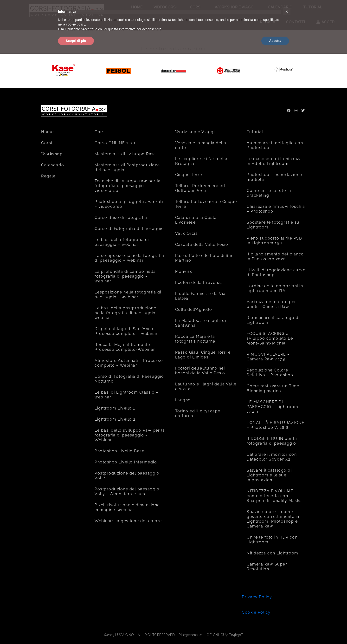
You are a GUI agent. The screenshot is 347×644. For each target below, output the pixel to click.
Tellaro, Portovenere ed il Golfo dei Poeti (202, 188)
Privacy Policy (257, 597)
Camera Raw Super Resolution (267, 567)
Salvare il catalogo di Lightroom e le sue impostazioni (269, 475)
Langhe (183, 400)
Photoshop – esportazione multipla (274, 177)
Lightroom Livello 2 (115, 419)
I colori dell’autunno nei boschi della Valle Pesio (200, 371)
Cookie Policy (256, 612)
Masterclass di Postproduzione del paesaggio (127, 167)
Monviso (184, 271)
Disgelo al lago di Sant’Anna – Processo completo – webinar (126, 331)
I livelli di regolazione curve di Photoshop (276, 272)
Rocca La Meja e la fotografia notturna (195, 339)
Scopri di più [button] (76, 41)
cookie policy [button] (75, 24)
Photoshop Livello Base (119, 451)
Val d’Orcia (187, 233)
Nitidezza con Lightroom (273, 553)
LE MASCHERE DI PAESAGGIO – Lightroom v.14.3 (273, 407)
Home (47, 132)
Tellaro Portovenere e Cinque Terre (206, 204)
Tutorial (255, 132)
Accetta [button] (275, 41)
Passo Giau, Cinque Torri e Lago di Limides (203, 355)
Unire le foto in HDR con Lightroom (272, 540)
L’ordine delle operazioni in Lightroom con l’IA (275, 288)
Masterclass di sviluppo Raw (125, 154)
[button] (287, 12)
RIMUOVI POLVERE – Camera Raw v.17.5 (268, 357)
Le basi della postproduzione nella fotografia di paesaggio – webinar (127, 313)
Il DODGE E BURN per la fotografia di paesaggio (272, 441)
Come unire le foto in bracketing (269, 193)
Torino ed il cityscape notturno (198, 413)
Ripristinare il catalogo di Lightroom (273, 320)
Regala (48, 176)
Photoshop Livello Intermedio (126, 462)
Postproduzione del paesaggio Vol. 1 (127, 476)
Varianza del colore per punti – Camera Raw (271, 304)
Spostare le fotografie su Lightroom (273, 225)
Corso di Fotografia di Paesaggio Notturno (129, 379)
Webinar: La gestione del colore (128, 521)
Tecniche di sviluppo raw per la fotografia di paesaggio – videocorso (128, 186)
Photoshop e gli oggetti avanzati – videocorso (129, 204)
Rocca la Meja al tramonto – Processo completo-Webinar (125, 347)
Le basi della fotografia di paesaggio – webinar (122, 242)
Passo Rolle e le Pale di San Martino (204, 258)
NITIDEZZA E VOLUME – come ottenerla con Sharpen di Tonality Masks (274, 496)
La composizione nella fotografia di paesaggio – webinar (129, 258)
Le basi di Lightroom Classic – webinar (126, 395)
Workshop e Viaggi (195, 132)
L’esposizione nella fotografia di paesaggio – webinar (128, 295)
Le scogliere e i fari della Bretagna (201, 161)
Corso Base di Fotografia (121, 218)
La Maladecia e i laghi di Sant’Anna (201, 323)
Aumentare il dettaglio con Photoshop (275, 145)
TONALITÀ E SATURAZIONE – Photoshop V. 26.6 (276, 425)
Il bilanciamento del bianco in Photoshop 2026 (275, 257)
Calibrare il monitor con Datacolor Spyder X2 (272, 457)
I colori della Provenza (199, 283)
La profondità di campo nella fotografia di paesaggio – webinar (125, 276)
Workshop (52, 154)
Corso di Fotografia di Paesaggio (129, 229)
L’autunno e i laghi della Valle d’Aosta (206, 387)
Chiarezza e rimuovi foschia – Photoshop (276, 209)
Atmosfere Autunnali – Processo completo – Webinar (129, 363)
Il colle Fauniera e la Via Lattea (200, 296)
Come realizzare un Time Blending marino (273, 388)
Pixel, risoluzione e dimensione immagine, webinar (127, 507)
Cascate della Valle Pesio (202, 244)
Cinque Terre (189, 175)
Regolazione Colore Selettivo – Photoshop (270, 373)
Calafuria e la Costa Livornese (196, 220)
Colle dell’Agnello (194, 309)
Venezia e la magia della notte (201, 145)
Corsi (47, 143)
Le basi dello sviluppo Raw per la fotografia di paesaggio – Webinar (130, 435)
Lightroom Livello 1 (115, 408)
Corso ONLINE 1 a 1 (115, 143)
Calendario (53, 165)
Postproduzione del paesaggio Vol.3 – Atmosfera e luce (127, 491)
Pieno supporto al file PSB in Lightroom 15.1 (274, 241)
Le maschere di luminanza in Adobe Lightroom (274, 161)
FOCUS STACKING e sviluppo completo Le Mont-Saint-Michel (270, 338)
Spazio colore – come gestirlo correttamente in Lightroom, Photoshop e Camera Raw (273, 519)
